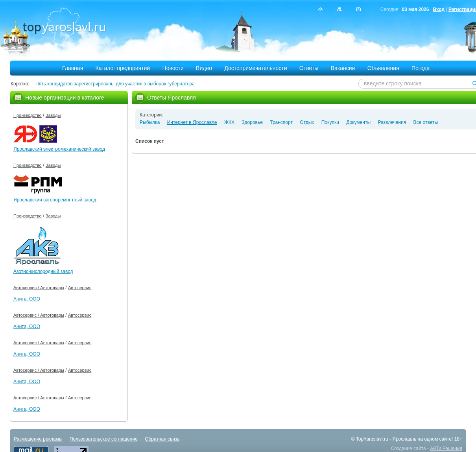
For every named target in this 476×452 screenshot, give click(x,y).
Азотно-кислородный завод (43, 271)
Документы (358, 122)
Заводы (53, 115)
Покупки (330, 122)
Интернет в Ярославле (192, 122)
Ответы (309, 68)
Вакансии (343, 68)
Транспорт (281, 122)
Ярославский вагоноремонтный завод (55, 200)
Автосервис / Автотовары (39, 288)
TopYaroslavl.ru (372, 439)
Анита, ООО (27, 299)
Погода (421, 68)
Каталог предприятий (123, 68)
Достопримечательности (256, 68)
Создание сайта (409, 448)
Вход (439, 9)
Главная (73, 68)
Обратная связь (162, 439)
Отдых (307, 122)
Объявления (383, 68)
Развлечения (392, 122)
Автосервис (80, 288)
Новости (173, 68)
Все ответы (426, 122)
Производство (28, 115)
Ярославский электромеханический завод (59, 149)
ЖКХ (229, 122)
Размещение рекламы (38, 439)
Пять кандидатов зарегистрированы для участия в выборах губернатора (115, 84)
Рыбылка (150, 122)
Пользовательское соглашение (104, 439)
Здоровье (252, 122)
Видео (204, 68)
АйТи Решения (446, 448)
